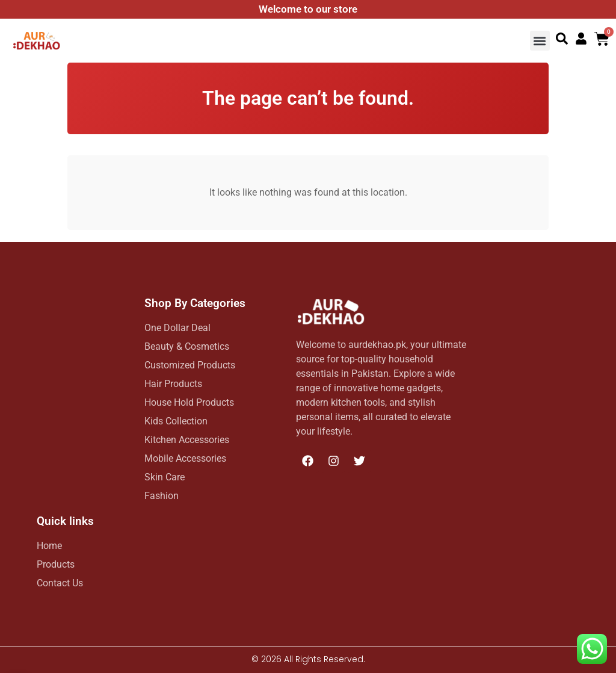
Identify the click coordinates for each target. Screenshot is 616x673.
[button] (540, 41)
